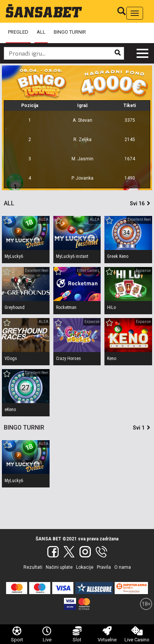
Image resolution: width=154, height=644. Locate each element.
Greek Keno (118, 256)
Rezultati (33, 567)
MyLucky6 (14, 256)
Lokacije (85, 567)
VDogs (11, 358)
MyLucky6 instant (72, 256)
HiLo (111, 307)
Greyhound (15, 307)
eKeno (10, 410)
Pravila (104, 567)
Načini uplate (59, 567)
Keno (112, 358)
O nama (123, 567)
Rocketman (66, 307)
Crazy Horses (68, 358)
